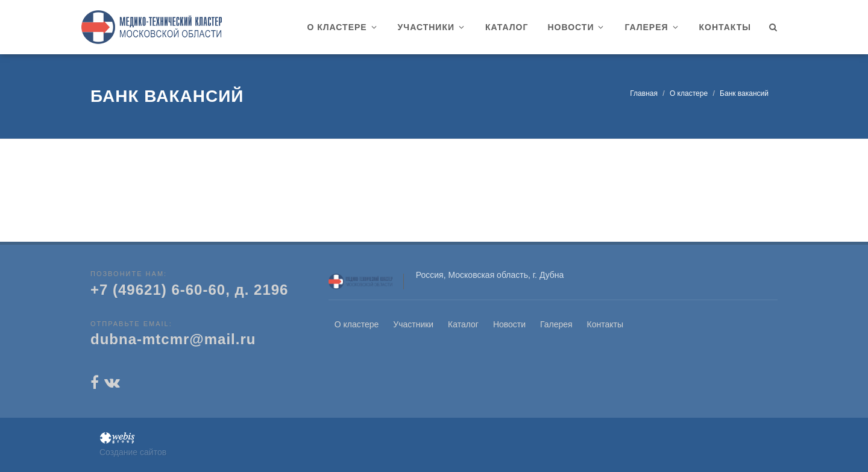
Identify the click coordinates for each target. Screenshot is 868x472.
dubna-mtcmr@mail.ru (173, 339)
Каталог (463, 324)
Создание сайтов (133, 452)
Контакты (605, 324)
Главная (644, 93)
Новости (509, 324)
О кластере (689, 93)
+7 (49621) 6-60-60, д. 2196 (189, 290)
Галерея (556, 324)
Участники (413, 324)
